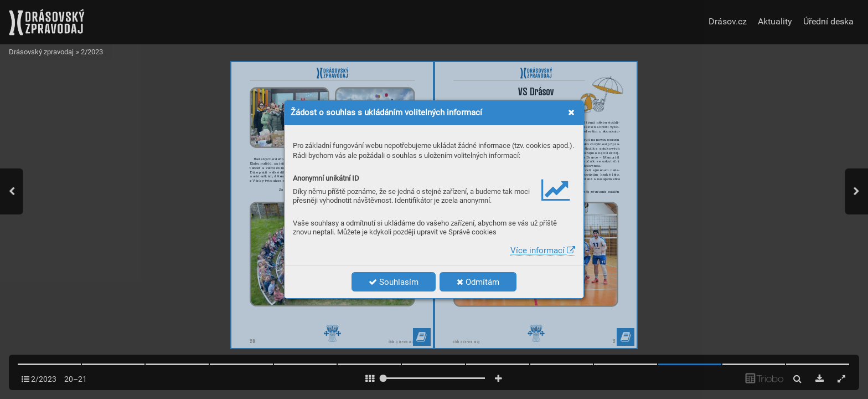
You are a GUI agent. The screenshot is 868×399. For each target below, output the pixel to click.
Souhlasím (394, 282)
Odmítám (478, 282)
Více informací (543, 250)
